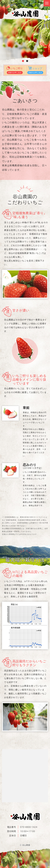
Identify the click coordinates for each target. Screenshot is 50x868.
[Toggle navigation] (47, 3)
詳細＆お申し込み (15, 73)
